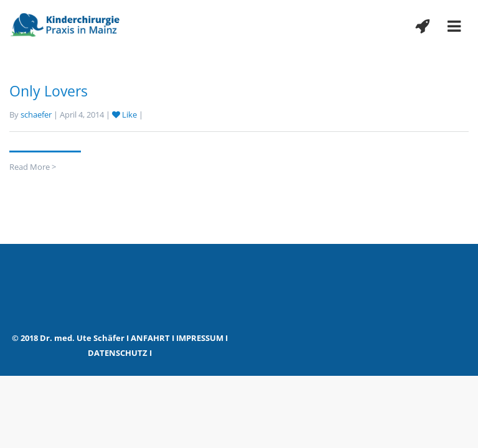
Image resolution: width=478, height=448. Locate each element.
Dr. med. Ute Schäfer (82, 338)
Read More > (33, 167)
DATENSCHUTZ (118, 353)
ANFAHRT (150, 338)
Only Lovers (49, 91)
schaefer (36, 114)
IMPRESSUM (200, 338)
